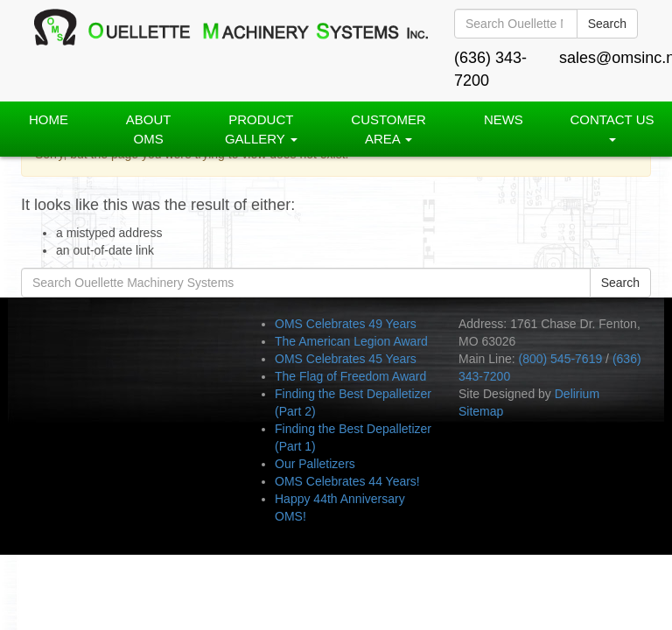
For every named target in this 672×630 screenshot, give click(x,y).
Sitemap (481, 411)
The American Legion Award (351, 341)
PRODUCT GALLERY (261, 129)
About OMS (149, 129)
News (504, 119)
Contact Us (612, 126)
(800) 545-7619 (560, 359)
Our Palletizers (315, 464)
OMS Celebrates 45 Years (346, 359)
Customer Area (388, 129)
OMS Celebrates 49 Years (346, 324)
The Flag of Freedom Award (350, 376)
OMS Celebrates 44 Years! (347, 481)
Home (49, 119)
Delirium (577, 394)
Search (607, 24)
